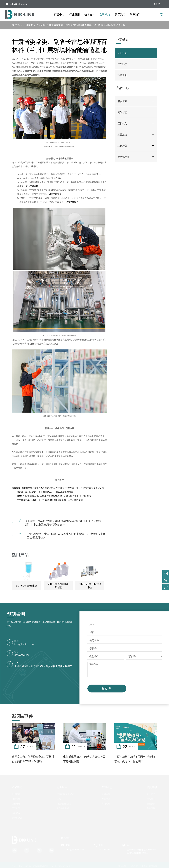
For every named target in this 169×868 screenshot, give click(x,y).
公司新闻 (41, 25)
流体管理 (122, 112)
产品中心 (59, 14)
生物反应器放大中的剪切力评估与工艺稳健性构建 (84, 759)
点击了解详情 (53, 178)
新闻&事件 (23, 716)
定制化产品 (123, 157)
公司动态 (105, 14)
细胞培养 (122, 101)
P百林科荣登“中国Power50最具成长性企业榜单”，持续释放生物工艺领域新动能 (66, 536)
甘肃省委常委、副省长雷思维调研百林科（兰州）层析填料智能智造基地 (87, 25)
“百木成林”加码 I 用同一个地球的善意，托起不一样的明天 (135, 759)
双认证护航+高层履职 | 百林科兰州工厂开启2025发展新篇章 (45, 492)
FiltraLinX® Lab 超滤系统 (90, 586)
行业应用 (74, 14)
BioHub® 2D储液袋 (26, 586)
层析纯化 (122, 123)
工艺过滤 (122, 135)
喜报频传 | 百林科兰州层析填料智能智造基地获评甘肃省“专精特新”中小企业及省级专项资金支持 (58, 488)
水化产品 (122, 146)
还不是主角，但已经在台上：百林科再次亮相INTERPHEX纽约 (33, 759)
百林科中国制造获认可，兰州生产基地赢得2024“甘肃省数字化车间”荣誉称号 (54, 496)
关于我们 (120, 14)
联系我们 (135, 14)
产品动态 (122, 64)
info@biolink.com (19, 4)
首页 (18, 25)
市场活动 (122, 75)
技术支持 (90, 14)
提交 (107, 688)
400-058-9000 (22, 656)
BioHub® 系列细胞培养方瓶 (58, 586)
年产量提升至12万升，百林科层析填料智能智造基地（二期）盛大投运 (50, 500)
